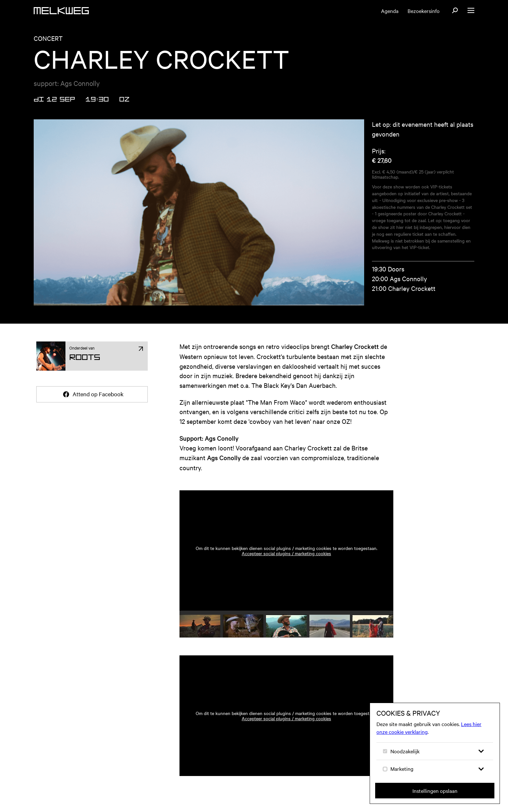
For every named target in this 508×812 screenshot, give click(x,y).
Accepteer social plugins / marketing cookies (286, 553)
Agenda (390, 11)
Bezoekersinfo (424, 11)
